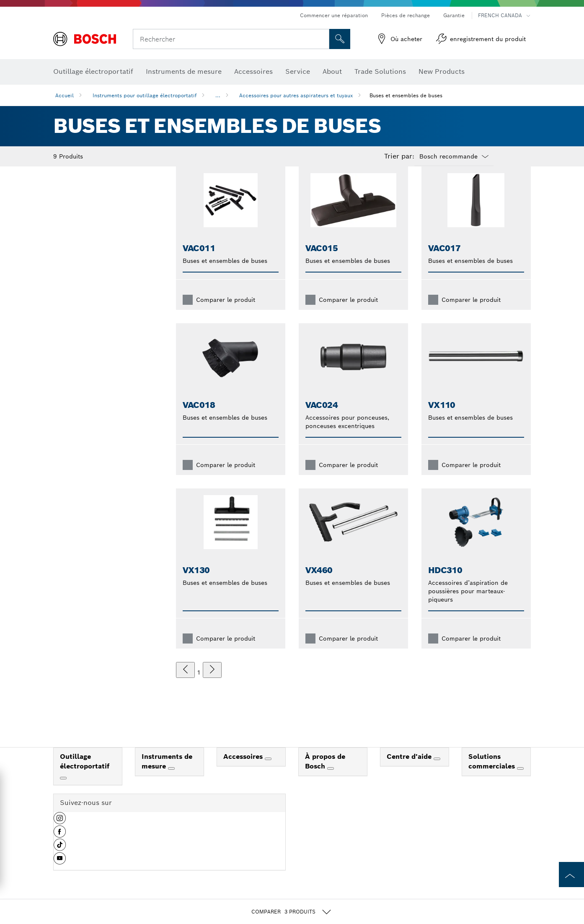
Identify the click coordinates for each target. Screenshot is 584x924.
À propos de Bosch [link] (325, 775)
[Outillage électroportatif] (63, 792)
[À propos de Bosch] (331, 782)
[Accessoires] (268, 772)
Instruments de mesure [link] (167, 775)
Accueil (65, 95)
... (218, 95)
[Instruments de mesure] (171, 782)
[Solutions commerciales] (520, 782)
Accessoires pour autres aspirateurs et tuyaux (296, 95)
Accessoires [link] (244, 770)
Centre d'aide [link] (410, 770)
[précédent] (185, 683)
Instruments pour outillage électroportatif (145, 95)
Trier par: (399, 156)
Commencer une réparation (334, 15)
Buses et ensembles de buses (406, 95)
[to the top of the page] (571, 875)
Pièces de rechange (406, 15)
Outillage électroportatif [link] (85, 775)
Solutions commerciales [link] (493, 775)
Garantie (454, 15)
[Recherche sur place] (340, 39)
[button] (60, 835)
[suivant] (212, 683)
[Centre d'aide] (437, 772)
